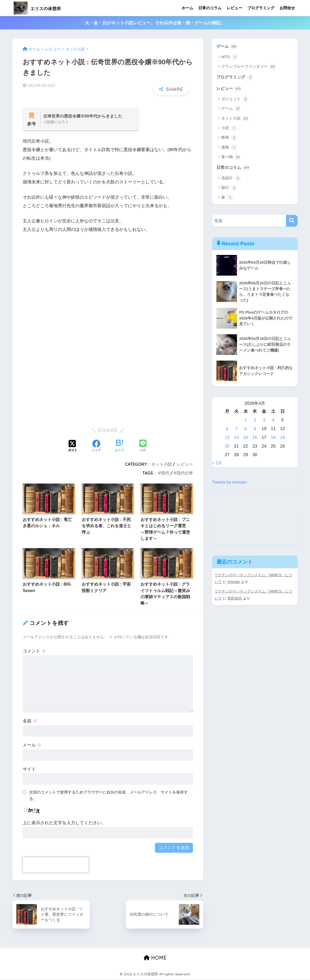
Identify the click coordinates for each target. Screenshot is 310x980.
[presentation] (56, 865)
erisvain (234, 581)
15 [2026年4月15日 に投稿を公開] (246, 438)
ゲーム (227, 46)
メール (32, 746)
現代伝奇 (185, 473)
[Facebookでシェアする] (96, 447)
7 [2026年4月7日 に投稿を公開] (236, 429)
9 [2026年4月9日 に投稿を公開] (255, 429)
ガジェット (235, 100)
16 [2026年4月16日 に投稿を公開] (255, 438)
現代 (165, 473)
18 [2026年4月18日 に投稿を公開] (273, 438)
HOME (155, 958)
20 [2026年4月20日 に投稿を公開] (227, 446)
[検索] (292, 221)
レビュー (234, 8)
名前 (30, 722)
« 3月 (217, 463)
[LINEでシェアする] (143, 447)
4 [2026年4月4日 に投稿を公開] (273, 421)
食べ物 (231, 158)
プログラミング (261, 8)
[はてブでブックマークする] (119, 447)
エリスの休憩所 (44, 8)
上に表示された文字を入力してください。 (64, 823)
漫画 (229, 148)
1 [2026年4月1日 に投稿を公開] (246, 421)
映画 (229, 138)
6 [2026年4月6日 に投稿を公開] (227, 429)
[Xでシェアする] (73, 447)
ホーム (187, 8)
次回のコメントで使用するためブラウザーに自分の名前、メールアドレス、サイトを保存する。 (108, 796)
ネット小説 (161, 465)
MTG (230, 57)
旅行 (229, 189)
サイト (29, 770)
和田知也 (235, 597)
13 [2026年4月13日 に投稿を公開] (227, 438)
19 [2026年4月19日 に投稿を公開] (283, 438)
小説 (229, 129)
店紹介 (231, 179)
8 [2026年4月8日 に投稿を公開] (246, 429)
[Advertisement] (108, 293)
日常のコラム (210, 8)
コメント (34, 652)
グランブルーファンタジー (248, 67)
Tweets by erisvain (230, 482)
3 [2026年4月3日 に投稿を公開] (264, 421)
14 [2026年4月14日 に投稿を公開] (236, 438)
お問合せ (287, 8)
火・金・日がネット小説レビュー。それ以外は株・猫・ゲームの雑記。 (155, 23)
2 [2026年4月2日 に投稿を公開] (255, 421)
